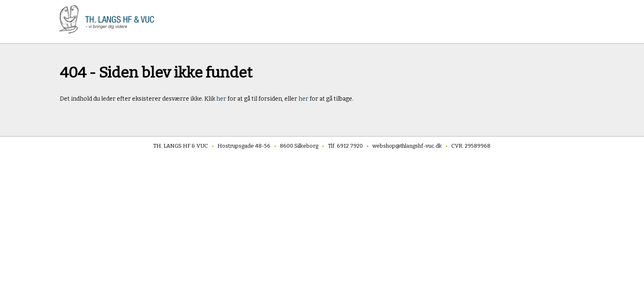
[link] (109, 19)
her (222, 99)
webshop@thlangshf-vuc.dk (407, 146)
